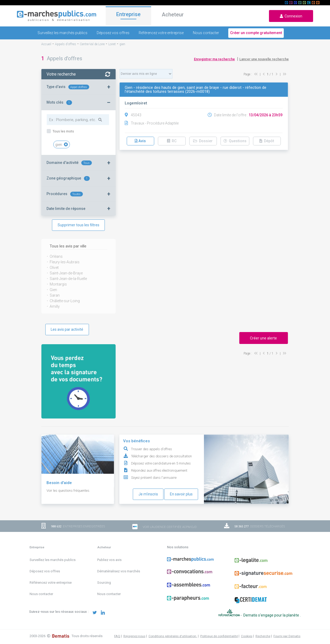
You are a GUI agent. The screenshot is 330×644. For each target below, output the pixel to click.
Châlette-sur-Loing (65, 301)
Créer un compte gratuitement (256, 33)
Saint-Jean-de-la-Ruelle (68, 279)
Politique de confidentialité (219, 636)
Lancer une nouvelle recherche (264, 59)
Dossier (203, 141)
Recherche (263, 636)
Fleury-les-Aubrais (65, 262)
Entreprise (128, 15)
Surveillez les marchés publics (62, 33)
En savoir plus (181, 494)
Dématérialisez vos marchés (119, 571)
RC (172, 141)
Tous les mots (63, 131)
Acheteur (173, 16)
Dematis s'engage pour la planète (272, 615)
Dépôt (267, 141)
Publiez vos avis (109, 560)
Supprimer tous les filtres (78, 225)
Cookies (247, 636)
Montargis (58, 284)
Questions (235, 141)
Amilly (55, 306)
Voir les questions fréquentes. (68, 491)
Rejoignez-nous (134, 636)
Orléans (56, 256)
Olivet (54, 268)
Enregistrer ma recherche (214, 59)
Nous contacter (206, 33)
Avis (140, 141)
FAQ (117, 636)
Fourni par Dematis (287, 636)
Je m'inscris (148, 494)
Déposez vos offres (113, 33)
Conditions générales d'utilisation (173, 636)
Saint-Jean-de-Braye (66, 273)
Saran (55, 295)
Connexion (291, 16)
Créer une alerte (263, 338)
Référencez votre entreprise (161, 33)
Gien (53, 290)
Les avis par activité (67, 329)
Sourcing (104, 583)
